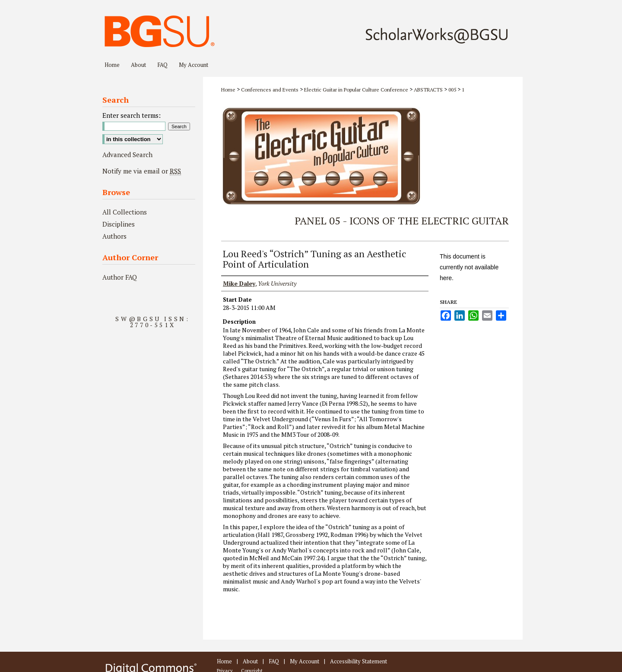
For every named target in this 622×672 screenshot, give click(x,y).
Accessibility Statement (359, 661)
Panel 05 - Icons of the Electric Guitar (402, 221)
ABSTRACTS (429, 90)
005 (453, 90)
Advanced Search (127, 155)
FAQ (274, 661)
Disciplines (119, 224)
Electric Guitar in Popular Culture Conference (357, 90)
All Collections (125, 212)
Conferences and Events (270, 90)
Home (228, 90)
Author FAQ (120, 277)
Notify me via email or (142, 171)
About (250, 661)
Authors (114, 236)
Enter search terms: (132, 115)
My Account (305, 661)
